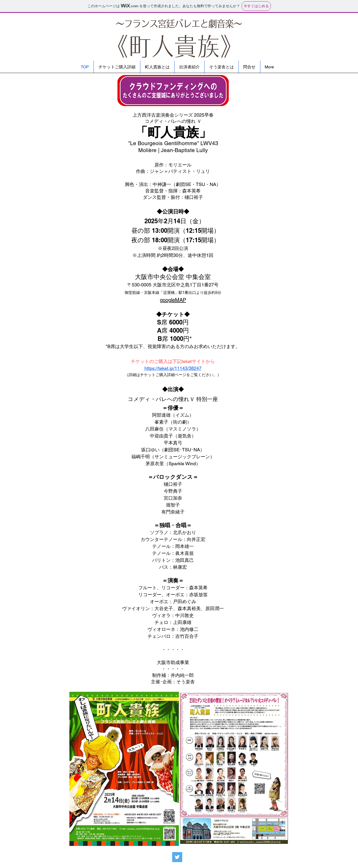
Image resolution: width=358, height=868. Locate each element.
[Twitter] (177, 857)
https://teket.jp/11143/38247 (173, 368)
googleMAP (173, 300)
